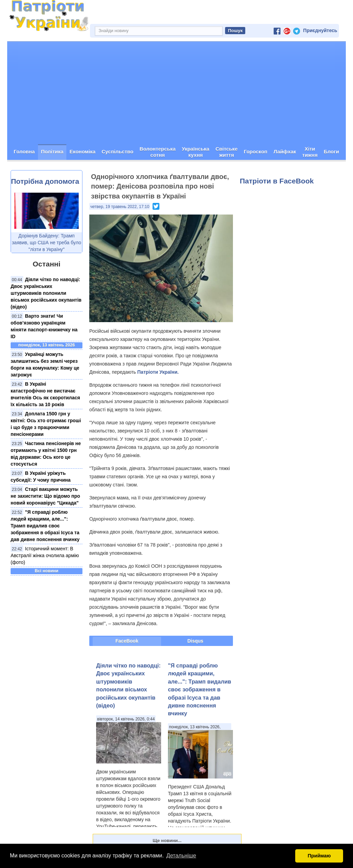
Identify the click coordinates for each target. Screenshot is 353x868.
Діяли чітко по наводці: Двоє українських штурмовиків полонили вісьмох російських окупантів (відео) (46, 293)
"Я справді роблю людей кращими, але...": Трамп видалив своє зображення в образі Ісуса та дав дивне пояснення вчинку (45, 526)
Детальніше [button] (181, 856)
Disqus (195, 641)
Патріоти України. (158, 372)
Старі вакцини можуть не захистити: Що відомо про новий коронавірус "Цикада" (45, 496)
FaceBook (127, 641)
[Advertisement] (176, 93)
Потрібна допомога (45, 181)
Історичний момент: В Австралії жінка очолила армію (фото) (45, 555)
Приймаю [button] (319, 856)
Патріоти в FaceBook (277, 181)
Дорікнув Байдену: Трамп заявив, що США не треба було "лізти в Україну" (47, 243)
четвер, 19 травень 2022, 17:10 (120, 207)
